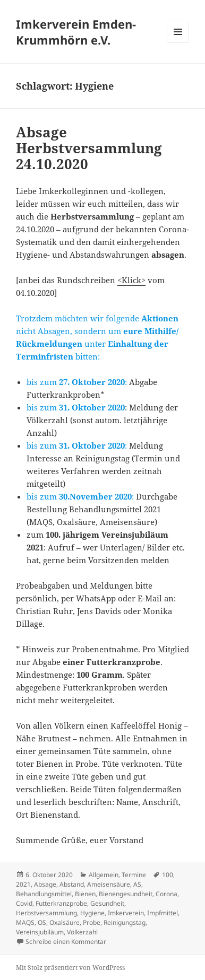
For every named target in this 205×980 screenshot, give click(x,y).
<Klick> (131, 280)
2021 (23, 884)
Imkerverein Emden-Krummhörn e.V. (76, 32)
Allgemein (104, 875)
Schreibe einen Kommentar (66, 942)
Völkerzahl (82, 932)
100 (168, 875)
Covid (24, 903)
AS (137, 884)
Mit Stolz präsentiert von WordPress (70, 968)
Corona (166, 894)
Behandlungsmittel (44, 894)
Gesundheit (107, 903)
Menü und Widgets (178, 43)
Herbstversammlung (46, 913)
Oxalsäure (65, 922)
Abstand (72, 884)
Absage (45, 884)
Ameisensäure (109, 884)
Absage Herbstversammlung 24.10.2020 (89, 148)
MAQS (25, 922)
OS (42, 922)
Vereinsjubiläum (40, 932)
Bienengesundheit (126, 894)
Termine (134, 875)
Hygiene (92, 913)
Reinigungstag (125, 922)
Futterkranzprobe (61, 903)
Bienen (85, 894)
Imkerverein (126, 913)
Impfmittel (163, 913)
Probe (92, 922)
